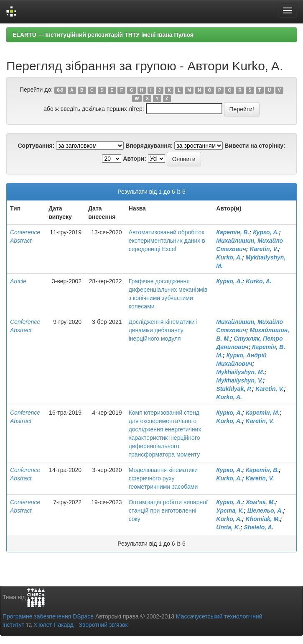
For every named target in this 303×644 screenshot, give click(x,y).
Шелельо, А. (265, 511)
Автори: (135, 159)
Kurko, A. (229, 257)
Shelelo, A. (258, 527)
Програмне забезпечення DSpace (48, 616)
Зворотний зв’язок (103, 625)
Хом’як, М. (260, 502)
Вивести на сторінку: (255, 146)
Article (18, 281)
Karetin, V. (264, 249)
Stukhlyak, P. (234, 389)
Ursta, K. (228, 527)
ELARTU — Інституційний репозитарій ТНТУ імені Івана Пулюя (103, 35)
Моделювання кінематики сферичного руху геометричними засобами (163, 478)
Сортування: (36, 146)
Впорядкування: (149, 146)
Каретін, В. (233, 232)
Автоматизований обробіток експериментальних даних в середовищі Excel (167, 241)
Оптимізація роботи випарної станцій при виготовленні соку (168, 511)
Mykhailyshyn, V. (239, 380)
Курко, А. (266, 232)
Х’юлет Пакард (53, 625)
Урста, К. (230, 511)
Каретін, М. (263, 413)
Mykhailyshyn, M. (240, 372)
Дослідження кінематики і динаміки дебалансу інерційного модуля (163, 330)
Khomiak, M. (263, 519)
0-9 (60, 90)
